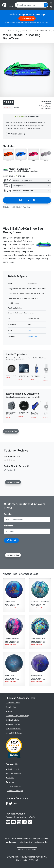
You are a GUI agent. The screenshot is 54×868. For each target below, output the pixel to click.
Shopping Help (11, 707)
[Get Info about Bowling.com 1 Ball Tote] (10, 180)
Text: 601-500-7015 (14, 786)
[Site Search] (46, 5)
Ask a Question (46, 109)
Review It (9, 470)
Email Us (10, 778)
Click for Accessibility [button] (13, 729)
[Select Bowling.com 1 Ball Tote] (32, 180)
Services (9, 711)
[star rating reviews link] (42, 101)
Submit (11, 540)
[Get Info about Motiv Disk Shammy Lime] (10, 191)
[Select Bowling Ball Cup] (31, 186)
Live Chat (10, 782)
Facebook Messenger (14, 791)
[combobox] (30, 5)
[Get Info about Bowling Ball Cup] (10, 186)
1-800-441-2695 (12, 769)
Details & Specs (15, 134)
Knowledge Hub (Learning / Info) (17, 716)
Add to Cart (27, 200)
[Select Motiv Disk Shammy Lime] (32, 191)
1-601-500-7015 (15, 774)
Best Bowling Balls (12, 720)
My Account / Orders (13, 703)
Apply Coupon (27, 18)
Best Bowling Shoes (13, 724)
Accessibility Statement (14, 733)
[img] (30, 822)
